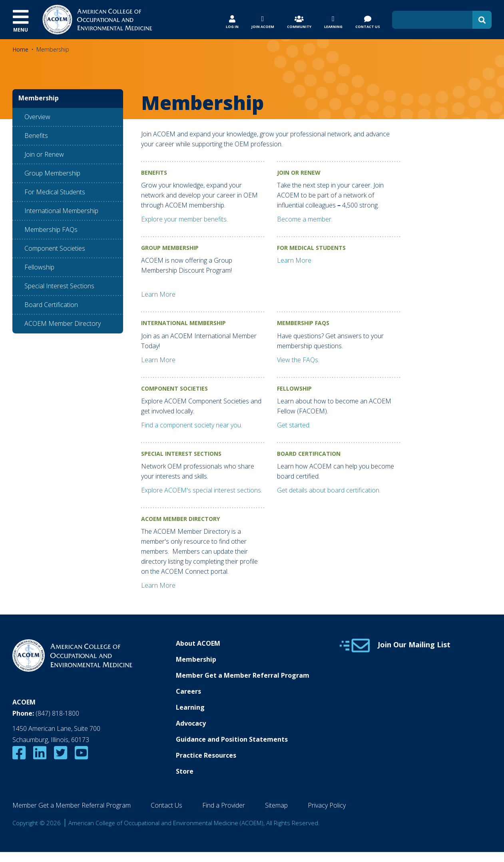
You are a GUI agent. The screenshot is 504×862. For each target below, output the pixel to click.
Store (185, 771)
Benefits (36, 136)
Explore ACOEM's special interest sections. (202, 490)
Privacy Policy (327, 805)
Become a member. (305, 219)
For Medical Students (55, 192)
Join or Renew (44, 154)
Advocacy (191, 723)
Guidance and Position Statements (232, 739)
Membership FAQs (51, 229)
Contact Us (166, 805)
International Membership (61, 211)
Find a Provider (224, 805)
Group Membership (52, 173)
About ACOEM (198, 643)
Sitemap (276, 805)
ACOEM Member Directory (63, 323)
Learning (190, 707)
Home (20, 49)
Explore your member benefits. (184, 219)
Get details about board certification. (329, 490)
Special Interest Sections (59, 286)
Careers (188, 691)
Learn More (158, 294)
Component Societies (55, 248)
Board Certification (51, 305)
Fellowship (39, 267)
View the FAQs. (298, 360)
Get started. (294, 425)
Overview (37, 117)
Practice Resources (206, 755)
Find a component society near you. (192, 425)
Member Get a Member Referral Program (243, 675)
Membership (196, 659)
